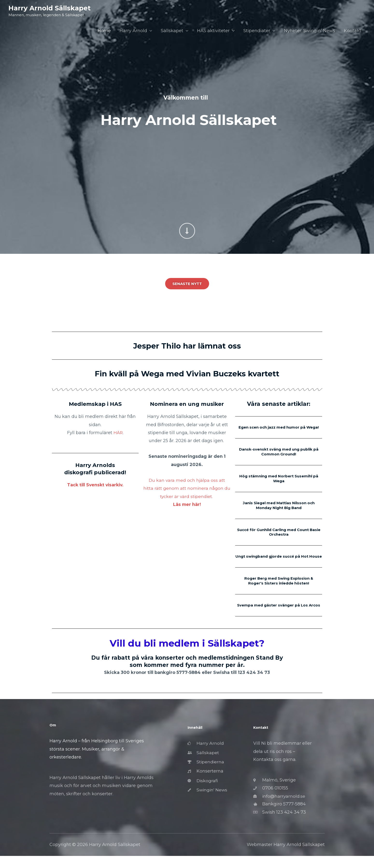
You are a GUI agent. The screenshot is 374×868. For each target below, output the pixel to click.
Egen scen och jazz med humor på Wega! (279, 430)
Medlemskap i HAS (95, 404)
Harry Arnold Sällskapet (50, 8)
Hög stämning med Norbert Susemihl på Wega (279, 482)
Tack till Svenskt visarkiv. (95, 485)
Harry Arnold (133, 31)
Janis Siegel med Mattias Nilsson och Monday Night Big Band (279, 509)
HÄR (118, 433)
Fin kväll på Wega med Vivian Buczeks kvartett (187, 373)
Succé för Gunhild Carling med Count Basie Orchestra (279, 535)
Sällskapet (172, 31)
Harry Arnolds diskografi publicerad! (95, 469)
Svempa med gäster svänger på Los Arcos (279, 615)
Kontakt (353, 31)
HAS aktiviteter (213, 31)
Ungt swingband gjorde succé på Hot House (279, 562)
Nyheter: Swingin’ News (310, 31)
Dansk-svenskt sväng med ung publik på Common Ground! (279, 456)
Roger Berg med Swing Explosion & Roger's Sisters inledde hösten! (279, 588)
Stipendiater (257, 31)
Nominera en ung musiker (187, 404)
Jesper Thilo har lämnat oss (187, 346)
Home (104, 31)
